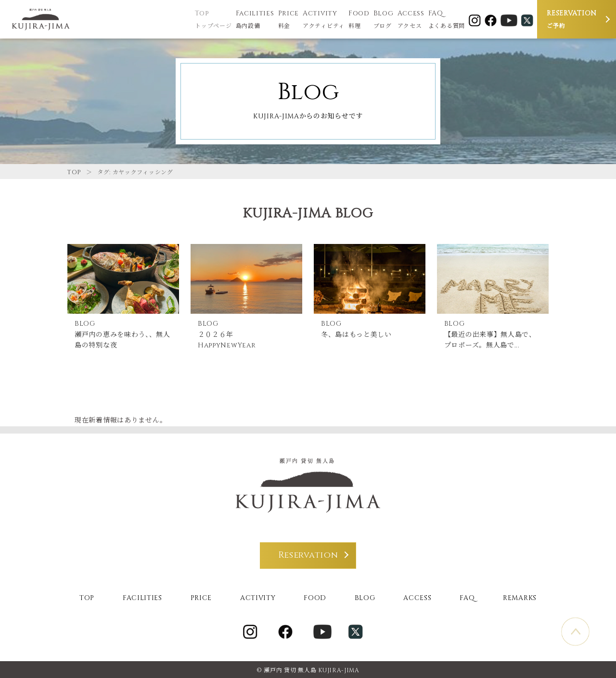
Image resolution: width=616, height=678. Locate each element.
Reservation (308, 553)
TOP (74, 172)
